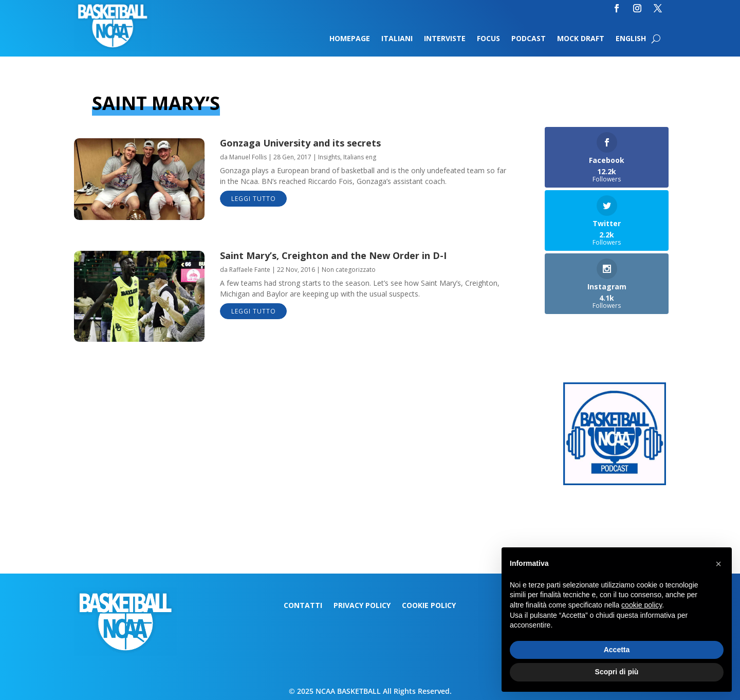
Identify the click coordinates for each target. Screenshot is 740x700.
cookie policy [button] (642, 605)
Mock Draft (581, 39)
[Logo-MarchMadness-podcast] (615, 482)
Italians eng (360, 157)
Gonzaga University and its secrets (300, 143)
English (631, 39)
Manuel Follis (248, 157)
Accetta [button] (617, 650)
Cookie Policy (429, 606)
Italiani (397, 39)
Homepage (350, 39)
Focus (488, 39)
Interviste (445, 39)
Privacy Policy (362, 606)
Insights (329, 157)
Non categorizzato (349, 270)
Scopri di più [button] (617, 672)
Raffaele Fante (250, 270)
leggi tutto (254, 199)
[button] (718, 564)
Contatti (303, 606)
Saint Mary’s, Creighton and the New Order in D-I (333, 255)
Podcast (529, 39)
